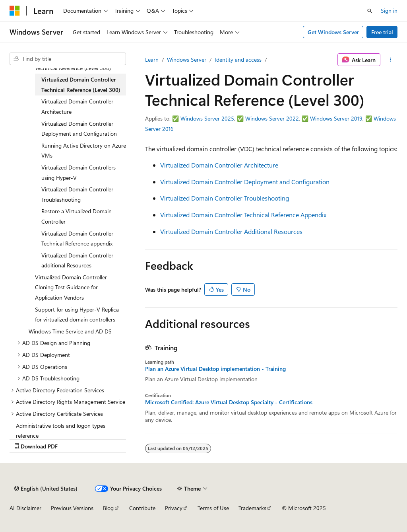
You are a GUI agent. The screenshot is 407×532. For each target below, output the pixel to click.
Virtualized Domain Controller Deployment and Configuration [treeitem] (79, 129)
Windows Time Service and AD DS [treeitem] (70, 331)
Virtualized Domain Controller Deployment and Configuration (245, 182)
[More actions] (391, 60)
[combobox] (68, 59)
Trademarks (252, 508)
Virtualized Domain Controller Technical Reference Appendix (243, 215)
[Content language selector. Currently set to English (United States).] (46, 489)
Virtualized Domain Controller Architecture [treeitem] (77, 106)
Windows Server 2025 (207, 118)
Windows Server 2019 (336, 118)
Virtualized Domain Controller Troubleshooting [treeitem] (77, 194)
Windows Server (187, 59)
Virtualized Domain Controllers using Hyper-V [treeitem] (78, 172)
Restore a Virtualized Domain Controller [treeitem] (77, 216)
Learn (152, 59)
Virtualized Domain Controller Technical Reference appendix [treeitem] (77, 239)
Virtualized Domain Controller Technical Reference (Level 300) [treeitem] (81, 85)
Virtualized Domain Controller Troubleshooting (225, 198)
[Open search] (370, 11)
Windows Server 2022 (272, 118)
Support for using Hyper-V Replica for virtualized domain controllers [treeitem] (77, 315)
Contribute (142, 508)
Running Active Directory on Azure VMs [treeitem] (84, 151)
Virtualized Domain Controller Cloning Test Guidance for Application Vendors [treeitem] (71, 287)
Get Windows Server (333, 32)
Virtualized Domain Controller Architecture (219, 165)
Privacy (174, 508)
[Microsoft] (15, 11)
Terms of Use (213, 508)
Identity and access (238, 59)
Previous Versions (72, 508)
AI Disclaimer (25, 508)
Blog (108, 508)
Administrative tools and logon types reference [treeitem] (61, 431)
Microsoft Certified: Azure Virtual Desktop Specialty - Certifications (229, 402)
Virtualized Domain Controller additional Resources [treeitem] (77, 260)
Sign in (389, 11)
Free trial (382, 32)
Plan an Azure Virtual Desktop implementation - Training (215, 369)
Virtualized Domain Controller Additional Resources (231, 231)
